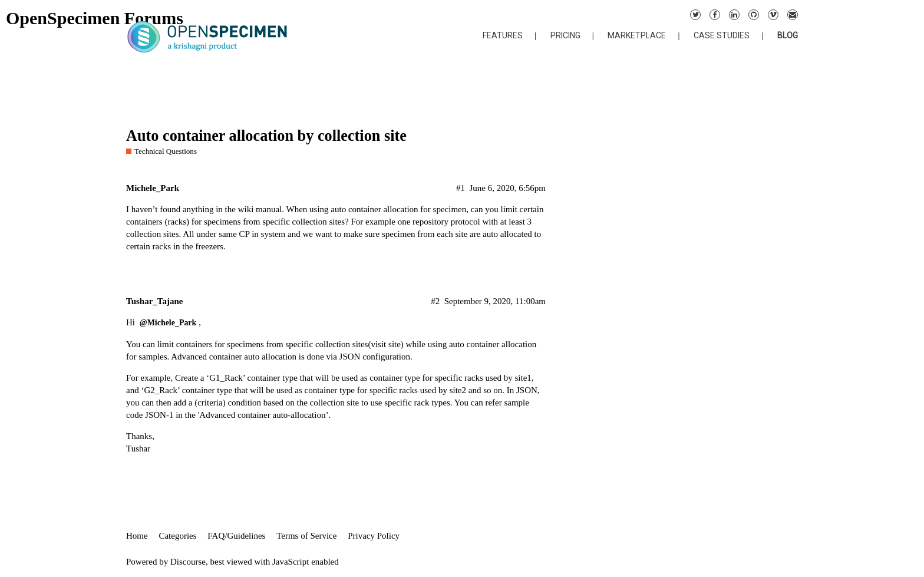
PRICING (565, 35)
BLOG (788, 35)
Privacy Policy (374, 536)
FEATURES (503, 35)
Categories (177, 536)
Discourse (188, 562)
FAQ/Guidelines (236, 536)
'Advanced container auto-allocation (262, 415)
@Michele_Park (168, 323)
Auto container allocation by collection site (266, 136)
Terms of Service (306, 536)
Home (137, 536)
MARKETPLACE (637, 35)
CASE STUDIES (722, 35)
